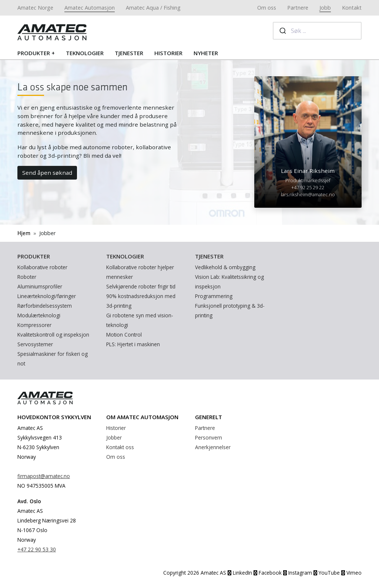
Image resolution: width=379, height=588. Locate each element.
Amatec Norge (35, 8)
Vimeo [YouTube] (351, 573)
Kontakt (352, 8)
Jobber (114, 437)
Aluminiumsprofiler (40, 286)
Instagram (298, 573)
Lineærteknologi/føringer (47, 296)
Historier (168, 53)
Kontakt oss (120, 447)
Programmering (214, 296)
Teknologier (85, 53)
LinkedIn (240, 573)
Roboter (27, 277)
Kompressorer (34, 325)
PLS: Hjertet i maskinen (133, 344)
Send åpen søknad (47, 173)
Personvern (209, 437)
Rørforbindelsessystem (45, 306)
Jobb (325, 8)
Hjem (24, 233)
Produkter (34, 53)
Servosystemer (35, 344)
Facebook (268, 573)
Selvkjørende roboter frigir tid (141, 286)
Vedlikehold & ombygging (225, 267)
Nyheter (206, 53)
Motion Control (124, 335)
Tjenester (129, 53)
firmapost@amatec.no (44, 476)
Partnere (298, 8)
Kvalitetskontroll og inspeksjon (53, 335)
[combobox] (317, 31)
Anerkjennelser (213, 447)
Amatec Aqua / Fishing (153, 8)
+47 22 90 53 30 (37, 549)
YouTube (327, 573)
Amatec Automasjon (90, 8)
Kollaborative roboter (42, 267)
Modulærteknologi (39, 315)
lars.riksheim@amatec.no (308, 194)
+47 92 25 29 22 (308, 187)
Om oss (267, 8)
